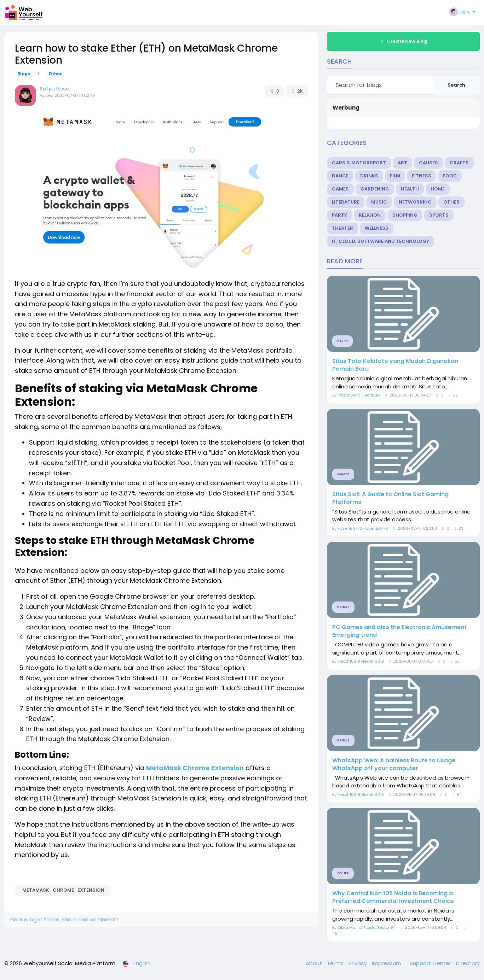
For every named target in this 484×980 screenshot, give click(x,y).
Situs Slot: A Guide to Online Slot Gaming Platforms (390, 498)
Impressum (387, 963)
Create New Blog (403, 41)
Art (402, 163)
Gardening (375, 189)
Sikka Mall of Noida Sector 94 (367, 927)
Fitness (422, 176)
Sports (439, 215)
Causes (428, 163)
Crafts (459, 163)
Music (379, 202)
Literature (346, 202)
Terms (336, 963)
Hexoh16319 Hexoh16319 (361, 661)
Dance (340, 176)
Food (450, 176)
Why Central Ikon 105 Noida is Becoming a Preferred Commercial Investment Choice (393, 897)
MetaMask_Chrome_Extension (63, 890)
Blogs (24, 74)
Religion (370, 215)
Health (410, 189)
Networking (415, 202)
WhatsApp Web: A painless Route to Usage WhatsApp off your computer (394, 764)
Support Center (431, 963)
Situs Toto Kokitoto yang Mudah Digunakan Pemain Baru (395, 365)
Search (456, 85)
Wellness (377, 228)
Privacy (358, 963)
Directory (468, 963)
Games (340, 189)
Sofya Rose (54, 89)
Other (55, 74)
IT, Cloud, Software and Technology (381, 241)
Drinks (369, 176)
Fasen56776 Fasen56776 (363, 528)
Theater (342, 228)
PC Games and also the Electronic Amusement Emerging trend (399, 631)
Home (438, 189)
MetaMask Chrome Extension (195, 768)
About (315, 963)
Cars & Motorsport (359, 163)
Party (339, 215)
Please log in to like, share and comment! (64, 919)
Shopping (405, 215)
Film (395, 176)
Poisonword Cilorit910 (359, 395)
